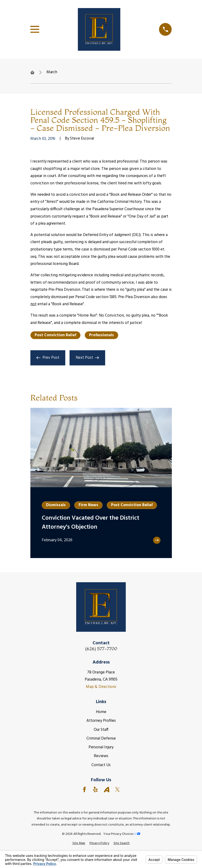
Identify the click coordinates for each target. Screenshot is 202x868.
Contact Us (101, 765)
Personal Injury (101, 747)
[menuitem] (79, 843)
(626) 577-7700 (101, 649)
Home (101, 712)
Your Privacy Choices (122, 834)
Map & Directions (101, 687)
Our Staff (101, 730)
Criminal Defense (101, 738)
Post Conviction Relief (55, 335)
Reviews (101, 756)
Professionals (101, 335)
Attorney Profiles (101, 721)
